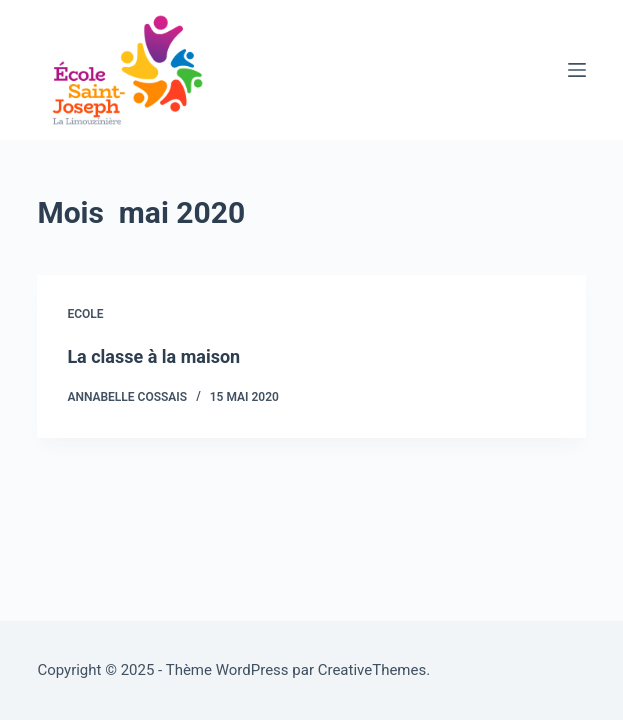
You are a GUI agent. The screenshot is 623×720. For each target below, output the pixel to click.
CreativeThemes (372, 670)
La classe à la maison (153, 356)
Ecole (85, 314)
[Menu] (577, 70)
